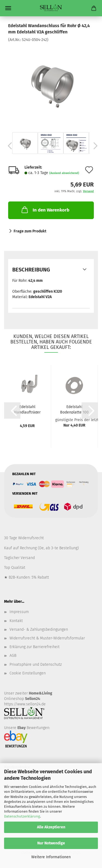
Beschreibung (31, 270)
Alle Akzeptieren (51, 827)
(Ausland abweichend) (64, 173)
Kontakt (16, 621)
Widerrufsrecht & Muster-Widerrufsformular (47, 638)
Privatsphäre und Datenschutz (36, 665)
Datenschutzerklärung (22, 816)
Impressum (19, 612)
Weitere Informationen (51, 857)
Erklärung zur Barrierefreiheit (35, 647)
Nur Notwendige (51, 843)
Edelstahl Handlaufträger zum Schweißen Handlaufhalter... (27, 409)
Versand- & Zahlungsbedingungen (39, 629)
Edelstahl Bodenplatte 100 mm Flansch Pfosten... (74, 409)
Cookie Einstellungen (28, 673)
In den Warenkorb (45, 210)
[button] (8, 146)
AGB (13, 656)
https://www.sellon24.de (25, 704)
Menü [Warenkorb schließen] (8, 8)
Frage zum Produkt (30, 231)
